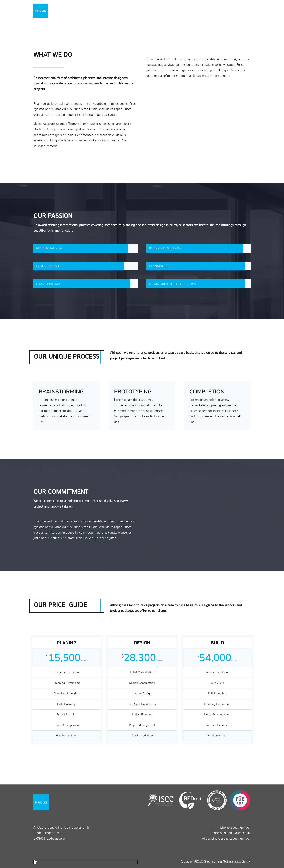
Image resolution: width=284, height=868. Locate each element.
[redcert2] (189, 792)
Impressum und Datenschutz (231, 833)
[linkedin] (36, 862)
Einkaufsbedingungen (235, 827)
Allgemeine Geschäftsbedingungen (226, 838)
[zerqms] (215, 792)
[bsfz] (239, 792)
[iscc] (161, 792)
